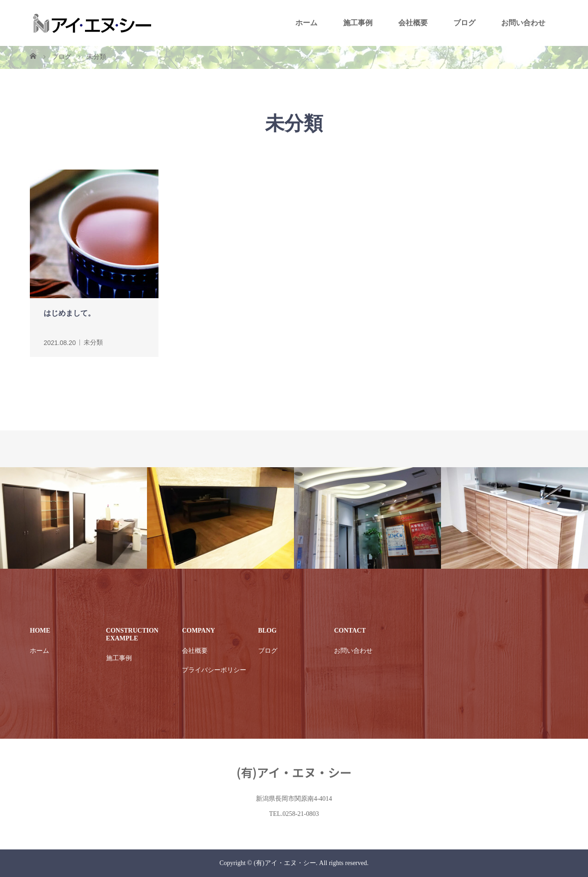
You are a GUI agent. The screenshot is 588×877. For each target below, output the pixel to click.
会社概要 (413, 23)
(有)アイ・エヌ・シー (294, 772)
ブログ (464, 23)
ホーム (306, 23)
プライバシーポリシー (214, 670)
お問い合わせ (523, 23)
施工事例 (358, 23)
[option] (73, 518)
